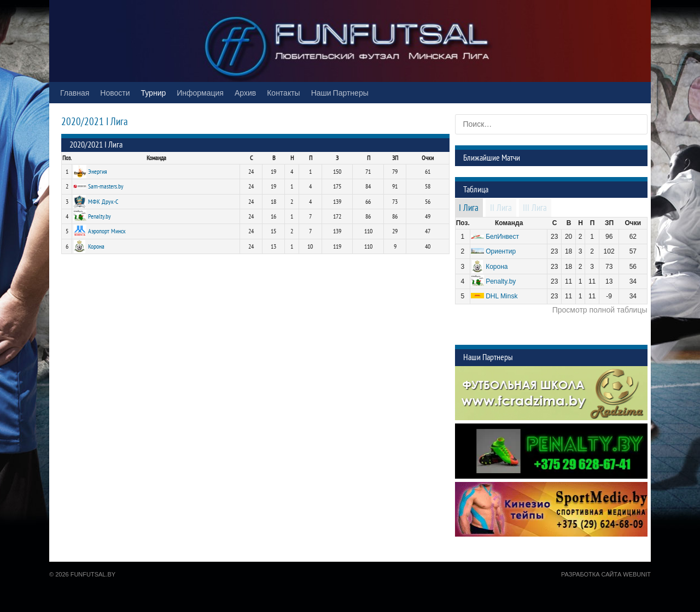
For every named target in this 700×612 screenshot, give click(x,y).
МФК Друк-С (103, 202)
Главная (75, 93)
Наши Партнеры (340, 93)
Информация (200, 93)
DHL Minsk (501, 296)
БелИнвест (502, 237)
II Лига (501, 208)
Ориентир (501, 251)
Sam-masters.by (106, 186)
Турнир (154, 93)
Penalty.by (100, 216)
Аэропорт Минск (107, 231)
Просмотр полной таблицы (600, 310)
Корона (96, 246)
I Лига (469, 208)
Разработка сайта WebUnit (606, 574)
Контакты (283, 93)
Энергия (98, 172)
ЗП (395, 158)
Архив (245, 93)
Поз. (67, 158)
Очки (428, 158)
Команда (156, 158)
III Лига (535, 208)
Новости (115, 93)
